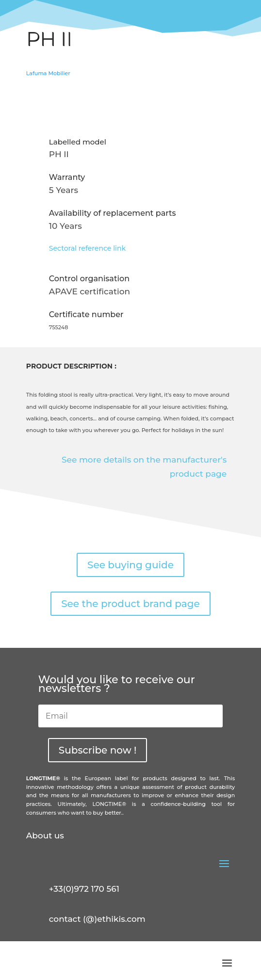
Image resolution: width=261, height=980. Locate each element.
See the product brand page (130, 604)
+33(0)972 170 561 (84, 889)
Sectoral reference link (87, 248)
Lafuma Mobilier (48, 73)
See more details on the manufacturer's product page (144, 467)
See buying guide (130, 565)
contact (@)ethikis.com (97, 919)
